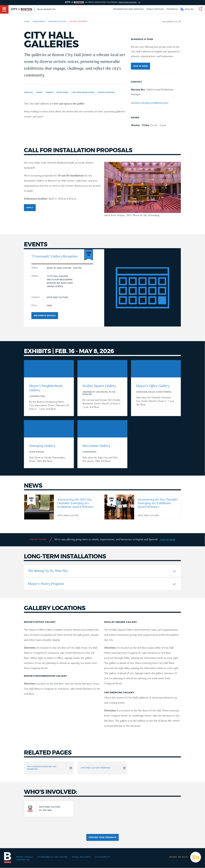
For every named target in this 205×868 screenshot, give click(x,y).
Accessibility (102, 857)
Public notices (155, 9)
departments (39, 22)
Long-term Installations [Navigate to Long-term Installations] (83, 92)
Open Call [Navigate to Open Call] (29, 92)
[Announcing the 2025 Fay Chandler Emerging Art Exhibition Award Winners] (62, 507)
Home (27, 22)
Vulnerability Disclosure (52, 857)
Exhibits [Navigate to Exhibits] (50, 92)
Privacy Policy (25, 857)
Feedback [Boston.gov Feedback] (172, 9)
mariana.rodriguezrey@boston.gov (150, 103)
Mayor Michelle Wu (46, 9)
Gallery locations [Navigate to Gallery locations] (106, 92)
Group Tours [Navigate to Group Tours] (62, 92)
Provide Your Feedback (102, 837)
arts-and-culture (57, 22)
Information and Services (128, 9)
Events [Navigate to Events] (39, 92)
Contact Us (23, 860)
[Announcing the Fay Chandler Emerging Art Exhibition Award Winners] (143, 507)
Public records (81, 857)
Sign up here (140, 66)
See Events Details (45, 314)
